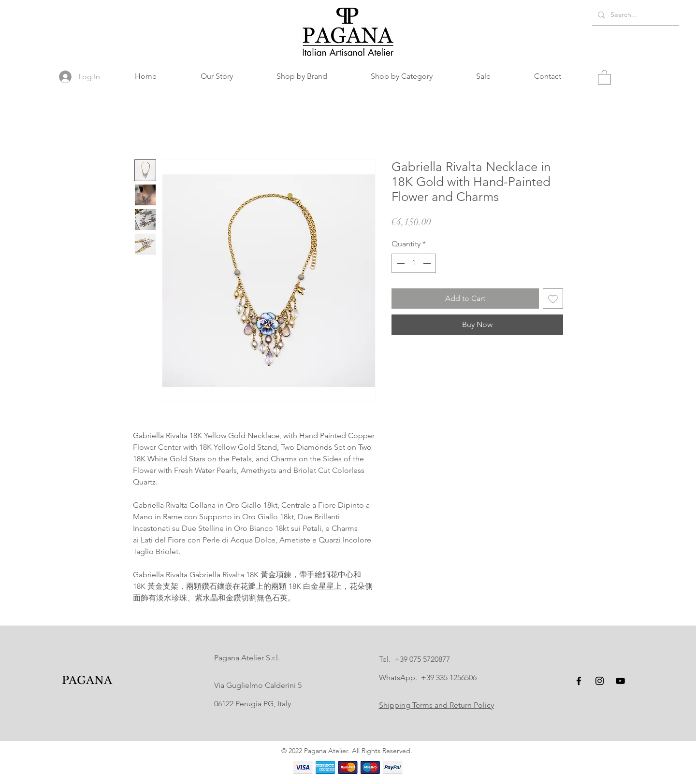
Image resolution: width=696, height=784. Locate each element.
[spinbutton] (414, 263)
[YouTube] (620, 681)
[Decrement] (400, 263)
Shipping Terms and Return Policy (436, 705)
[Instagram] (600, 681)
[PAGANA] (87, 681)
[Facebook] (579, 681)
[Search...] (635, 15)
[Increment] (428, 263)
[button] (302, 76)
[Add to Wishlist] (553, 299)
